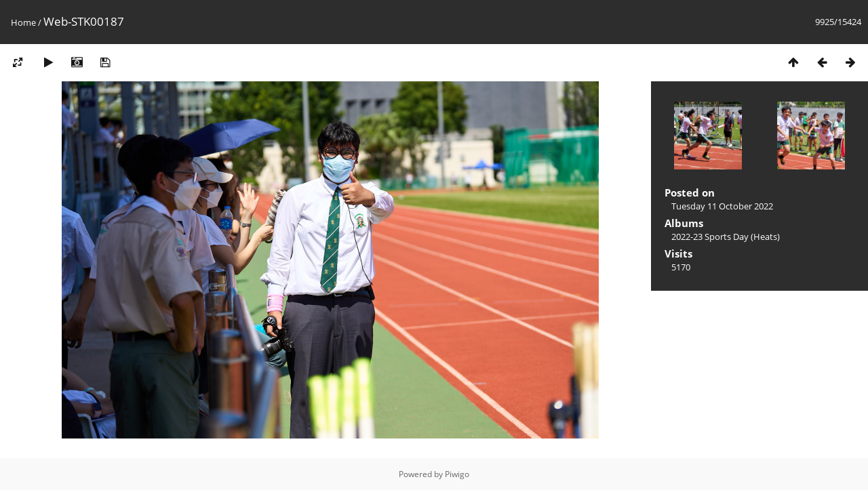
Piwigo (457, 474)
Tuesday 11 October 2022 (722, 206)
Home (23, 22)
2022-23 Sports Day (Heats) (726, 237)
